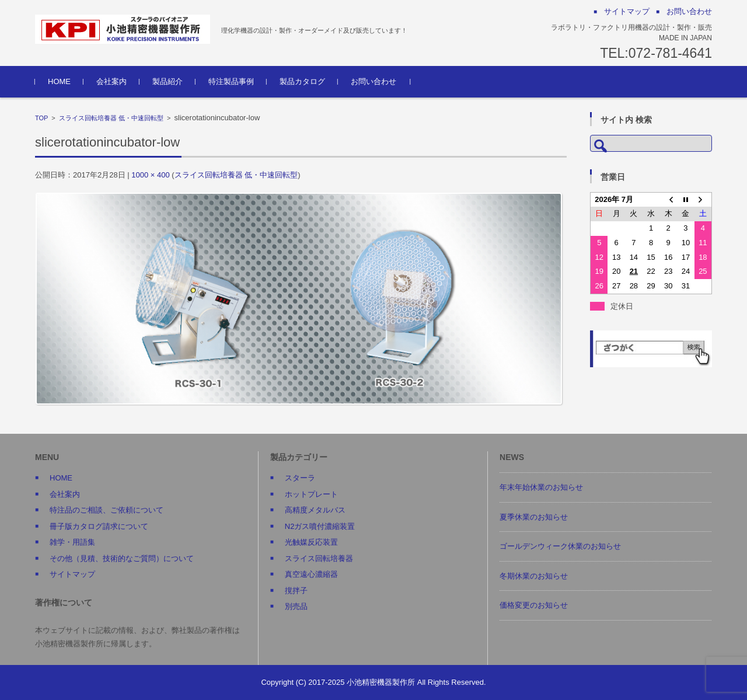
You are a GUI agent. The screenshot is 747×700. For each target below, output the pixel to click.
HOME (59, 81)
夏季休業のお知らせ (534, 517)
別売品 (296, 606)
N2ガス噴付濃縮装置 (320, 526)
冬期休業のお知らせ (534, 576)
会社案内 (111, 81)
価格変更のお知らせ (534, 605)
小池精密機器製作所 (381, 682)
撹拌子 (296, 591)
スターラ (300, 478)
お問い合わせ (373, 81)
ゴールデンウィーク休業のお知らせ (560, 546)
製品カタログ (302, 81)
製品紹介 (167, 81)
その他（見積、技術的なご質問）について (122, 558)
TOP (41, 118)
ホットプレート (311, 494)
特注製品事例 (231, 81)
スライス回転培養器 (319, 558)
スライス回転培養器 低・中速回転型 (111, 118)
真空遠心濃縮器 (311, 574)
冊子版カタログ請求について (99, 526)
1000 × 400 (150, 175)
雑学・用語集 (72, 542)
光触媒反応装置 (311, 542)
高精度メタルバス (315, 510)
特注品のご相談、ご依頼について (107, 510)
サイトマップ (72, 574)
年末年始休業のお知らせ (541, 487)
